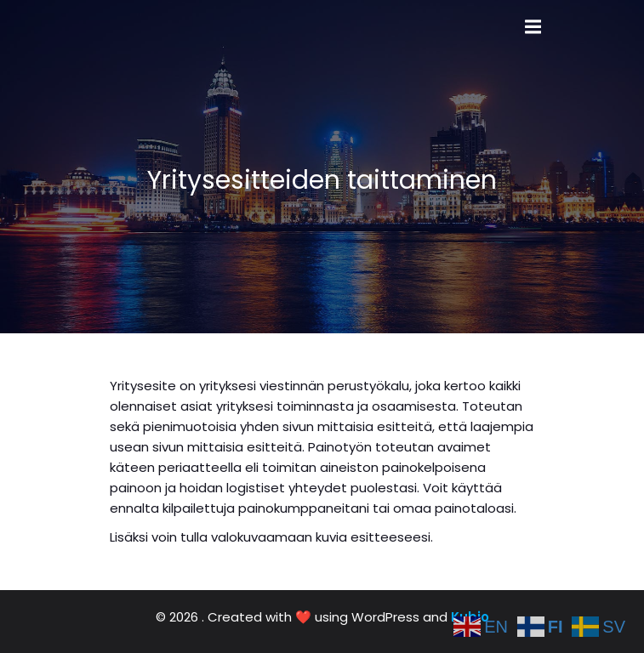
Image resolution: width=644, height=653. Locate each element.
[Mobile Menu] (533, 27)
